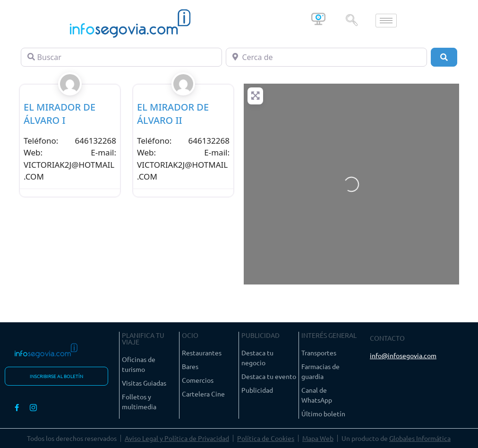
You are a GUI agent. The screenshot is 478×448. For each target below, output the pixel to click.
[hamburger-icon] (386, 21)
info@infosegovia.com (403, 355)
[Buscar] (121, 57)
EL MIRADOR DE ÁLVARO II (173, 114)
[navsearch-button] (351, 20)
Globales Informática (420, 438)
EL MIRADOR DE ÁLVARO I (60, 114)
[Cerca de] (326, 57)
